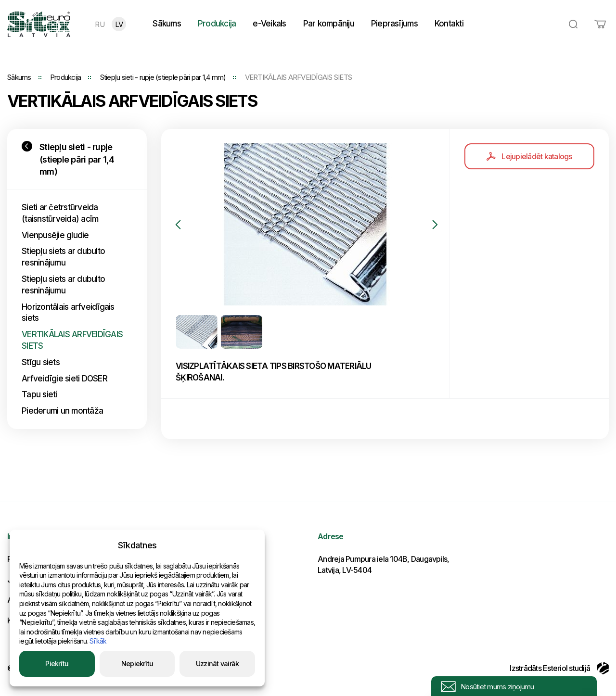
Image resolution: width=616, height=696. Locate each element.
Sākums (167, 24)
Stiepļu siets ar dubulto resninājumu (63, 257)
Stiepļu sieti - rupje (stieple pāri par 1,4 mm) (163, 77)
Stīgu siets (41, 362)
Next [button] (435, 225)
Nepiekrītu (137, 664)
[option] (305, 224)
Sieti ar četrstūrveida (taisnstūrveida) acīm (60, 213)
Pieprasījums (394, 24)
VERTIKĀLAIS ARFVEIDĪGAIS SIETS (72, 340)
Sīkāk (98, 641)
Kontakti (449, 24)
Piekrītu (57, 664)
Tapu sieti (39, 394)
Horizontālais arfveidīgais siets (68, 313)
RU (100, 24)
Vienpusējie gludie (55, 235)
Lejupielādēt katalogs (529, 156)
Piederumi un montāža (62, 411)
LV (119, 24)
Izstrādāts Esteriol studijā (559, 668)
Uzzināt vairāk (218, 664)
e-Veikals (269, 24)
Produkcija (217, 24)
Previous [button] (178, 225)
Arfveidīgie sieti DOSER (64, 379)
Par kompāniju (329, 24)
